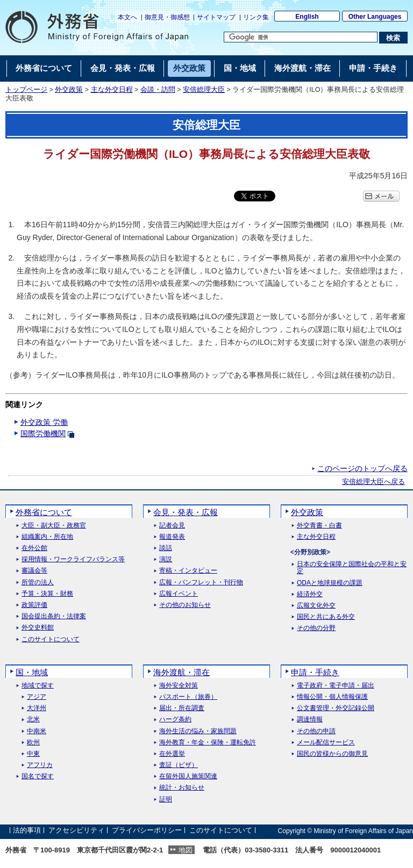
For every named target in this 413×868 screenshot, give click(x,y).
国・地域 (32, 672)
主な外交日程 (112, 90)
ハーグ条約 (175, 719)
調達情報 (310, 719)
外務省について (44, 512)
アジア (37, 697)
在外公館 (34, 548)
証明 (166, 800)
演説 (166, 559)
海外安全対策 (179, 686)
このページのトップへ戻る (362, 468)
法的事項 (27, 831)
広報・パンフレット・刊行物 (201, 583)
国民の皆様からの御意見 (332, 754)
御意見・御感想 (167, 17)
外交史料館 (38, 628)
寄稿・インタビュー (188, 571)
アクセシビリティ (76, 831)
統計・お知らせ (182, 788)
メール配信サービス (326, 743)
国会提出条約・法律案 (54, 616)
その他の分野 (316, 628)
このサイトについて (51, 639)
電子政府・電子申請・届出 (336, 686)
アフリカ (40, 765)
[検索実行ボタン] (393, 38)
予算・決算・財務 (47, 594)
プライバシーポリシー (147, 831)
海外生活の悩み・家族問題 (198, 731)
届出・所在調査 (182, 708)
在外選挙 (172, 754)
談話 (166, 548)
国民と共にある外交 (326, 617)
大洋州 (37, 708)
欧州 (33, 743)
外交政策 (69, 90)
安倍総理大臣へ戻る (373, 482)
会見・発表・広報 (186, 512)
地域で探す (38, 686)
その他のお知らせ (185, 605)
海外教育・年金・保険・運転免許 (208, 743)
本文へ (127, 17)
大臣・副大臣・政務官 (54, 526)
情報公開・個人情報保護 (332, 697)
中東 (33, 754)
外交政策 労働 (44, 422)
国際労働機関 (43, 433)
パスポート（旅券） (188, 697)
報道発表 (172, 537)
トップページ (26, 90)
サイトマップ (216, 17)
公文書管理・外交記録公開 (336, 708)
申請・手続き (315, 672)
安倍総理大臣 (204, 90)
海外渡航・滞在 (181, 672)
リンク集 (256, 17)
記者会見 (172, 526)
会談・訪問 (158, 90)
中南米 (37, 731)
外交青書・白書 (319, 526)
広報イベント (179, 594)
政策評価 (34, 605)
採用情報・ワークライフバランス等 (73, 559)
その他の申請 (316, 731)
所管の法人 (38, 583)
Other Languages (375, 17)
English (307, 17)
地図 (186, 850)
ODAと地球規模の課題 (330, 583)
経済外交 (310, 594)
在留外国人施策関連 (188, 776)
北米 (33, 719)
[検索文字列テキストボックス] (301, 37)
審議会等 (34, 571)
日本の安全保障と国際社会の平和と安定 (352, 568)
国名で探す (38, 776)
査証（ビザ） (179, 765)
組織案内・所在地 (47, 537)
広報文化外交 (316, 606)
